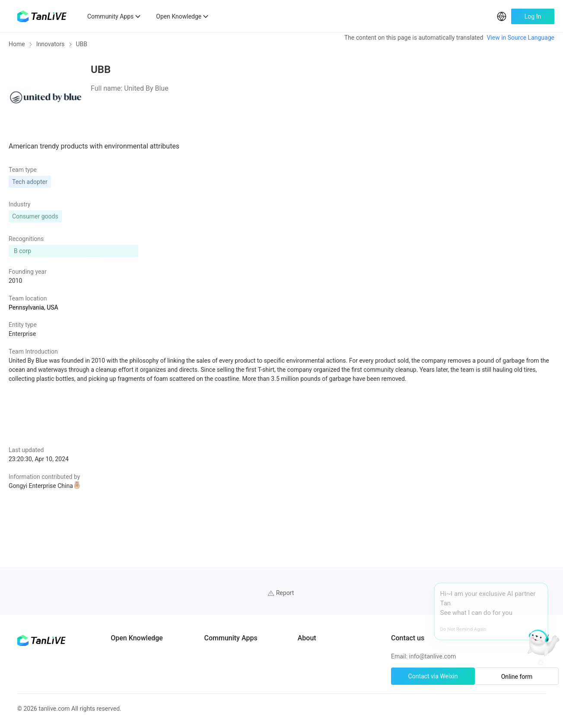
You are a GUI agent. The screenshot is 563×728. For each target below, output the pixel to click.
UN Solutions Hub (264, 603)
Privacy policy (369, 634)
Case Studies (146, 618)
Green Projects (148, 665)
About (359, 587)
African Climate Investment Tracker (287, 618)
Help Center (367, 603)
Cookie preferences (377, 618)
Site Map (363, 649)
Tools (136, 681)
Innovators (51, 50)
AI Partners (143, 587)
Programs (142, 603)
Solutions (141, 649)
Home (17, 50)
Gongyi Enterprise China (116, 481)
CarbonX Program (264, 634)
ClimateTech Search (267, 587)
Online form (504, 632)
